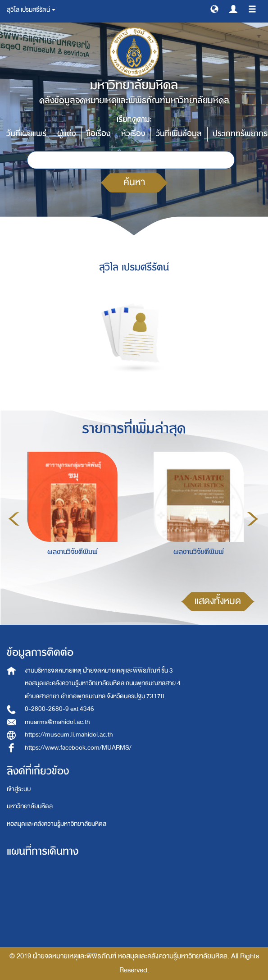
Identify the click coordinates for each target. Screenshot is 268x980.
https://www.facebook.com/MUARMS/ (78, 748)
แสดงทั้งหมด (218, 601)
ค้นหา (134, 182)
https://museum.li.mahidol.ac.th (69, 735)
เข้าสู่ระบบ (19, 789)
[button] (214, 9)
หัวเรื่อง (133, 134)
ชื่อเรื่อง (98, 134)
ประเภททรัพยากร (240, 134)
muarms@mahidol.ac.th (57, 722)
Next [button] (253, 519)
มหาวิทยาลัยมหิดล (30, 806)
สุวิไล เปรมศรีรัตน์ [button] (31, 10)
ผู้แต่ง (66, 134)
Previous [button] (14, 519)
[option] (70, 517)
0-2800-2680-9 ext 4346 (59, 709)
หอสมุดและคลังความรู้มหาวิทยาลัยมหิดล (57, 824)
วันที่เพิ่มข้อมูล (179, 134)
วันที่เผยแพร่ (26, 134)
